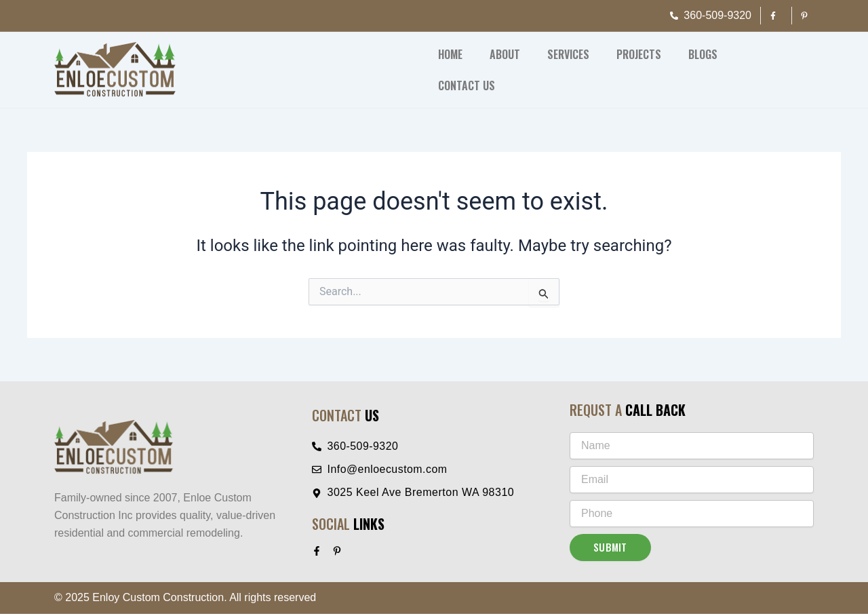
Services (568, 54)
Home (450, 54)
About (505, 54)
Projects (639, 54)
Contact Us (467, 85)
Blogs (703, 54)
